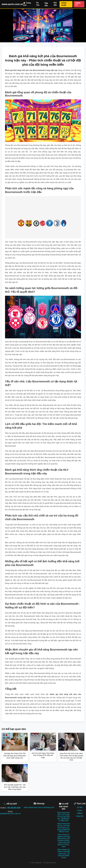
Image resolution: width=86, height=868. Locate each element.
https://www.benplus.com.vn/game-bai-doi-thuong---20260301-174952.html (64, 817)
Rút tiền (55, 4)
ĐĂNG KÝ (78, 4)
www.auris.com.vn (12, 4)
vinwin (80, 810)
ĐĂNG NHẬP (64, 4)
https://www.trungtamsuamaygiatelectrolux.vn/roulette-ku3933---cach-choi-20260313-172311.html (64, 841)
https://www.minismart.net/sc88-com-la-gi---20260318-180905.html (64, 854)
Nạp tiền (46, 4)
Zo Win (80, 807)
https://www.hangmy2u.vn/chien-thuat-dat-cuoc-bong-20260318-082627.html (64, 828)
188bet (80, 813)
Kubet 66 (80, 816)
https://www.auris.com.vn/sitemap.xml (39, 807)
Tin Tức (38, 4)
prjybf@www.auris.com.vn (10, 814)
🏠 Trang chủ (27, 4)
